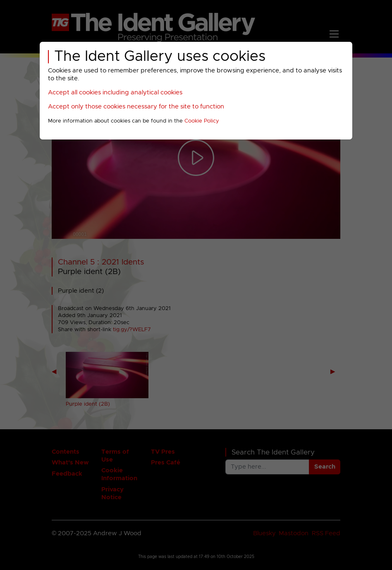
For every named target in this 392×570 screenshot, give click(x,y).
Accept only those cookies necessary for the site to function (136, 107)
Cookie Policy (202, 121)
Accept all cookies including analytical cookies (115, 93)
